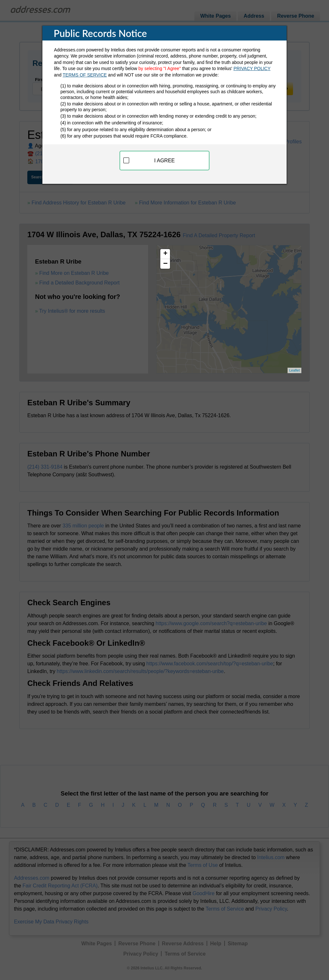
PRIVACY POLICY (252, 68)
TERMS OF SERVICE (85, 75)
